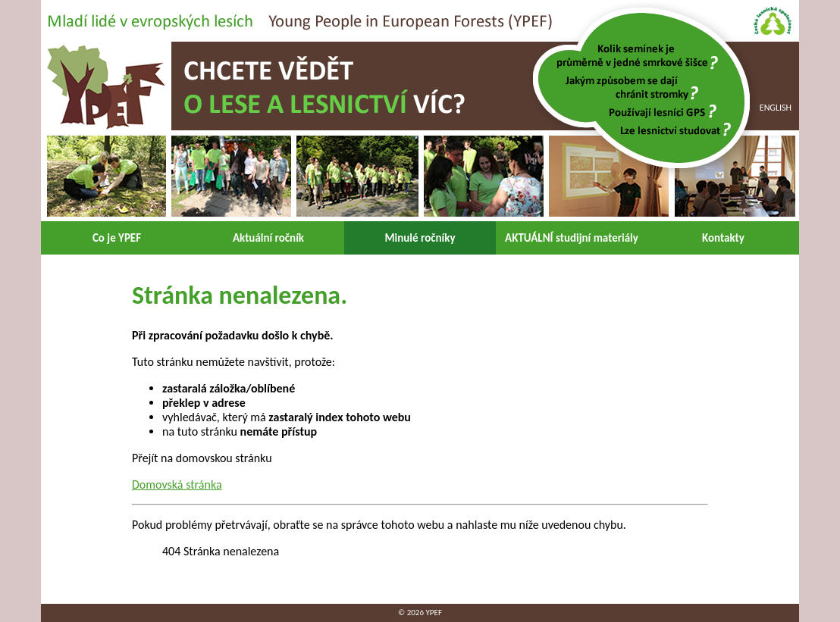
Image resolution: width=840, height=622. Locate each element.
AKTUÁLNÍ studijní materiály (572, 238)
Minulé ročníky (420, 238)
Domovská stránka (177, 484)
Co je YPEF (117, 238)
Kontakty (723, 238)
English (776, 108)
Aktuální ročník (268, 238)
